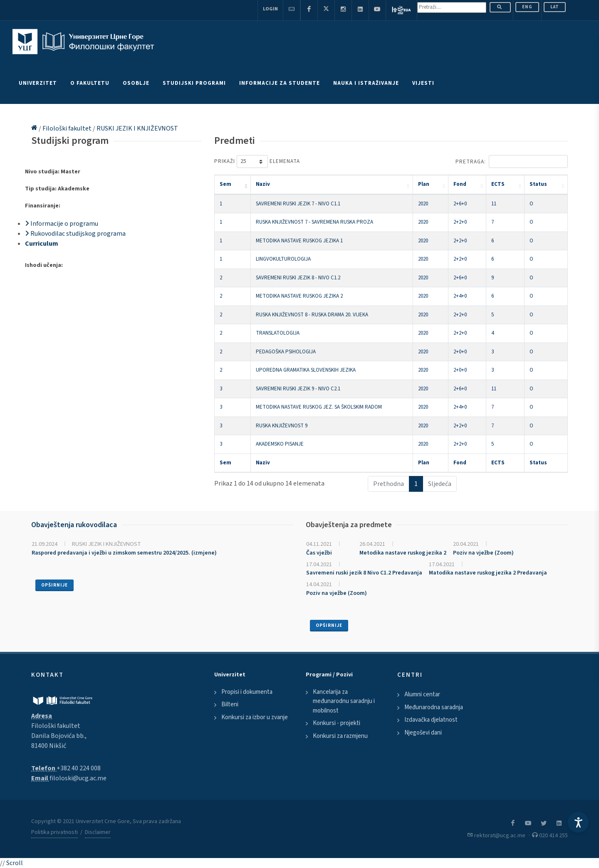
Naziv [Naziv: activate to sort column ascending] (263, 184)
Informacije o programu (62, 224)
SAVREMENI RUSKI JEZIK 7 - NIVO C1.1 (298, 204)
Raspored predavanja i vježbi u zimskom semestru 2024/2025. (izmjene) (124, 553)
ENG (527, 7)
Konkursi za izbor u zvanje (255, 717)
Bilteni (230, 704)
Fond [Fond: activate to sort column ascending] (460, 184)
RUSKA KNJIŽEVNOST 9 (282, 426)
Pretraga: (512, 162)
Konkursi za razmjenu (340, 736)
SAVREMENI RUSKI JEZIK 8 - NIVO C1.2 (298, 278)
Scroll (15, 863)
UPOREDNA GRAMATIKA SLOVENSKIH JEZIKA (306, 370)
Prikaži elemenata (257, 162)
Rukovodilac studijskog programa (75, 234)
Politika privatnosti (54, 832)
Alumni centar (422, 694)
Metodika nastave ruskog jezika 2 (403, 553)
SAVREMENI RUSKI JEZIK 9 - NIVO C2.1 (298, 389)
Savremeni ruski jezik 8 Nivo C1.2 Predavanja (364, 573)
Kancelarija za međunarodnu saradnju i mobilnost (344, 701)
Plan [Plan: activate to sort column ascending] (424, 184)
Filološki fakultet (68, 128)
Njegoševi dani (423, 733)
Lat (555, 7)
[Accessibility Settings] (578, 822)
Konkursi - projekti (337, 723)
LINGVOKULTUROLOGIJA (283, 259)
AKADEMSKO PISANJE (280, 444)
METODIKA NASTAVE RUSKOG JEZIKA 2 (299, 296)
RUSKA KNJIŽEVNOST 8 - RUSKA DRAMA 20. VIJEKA (312, 315)
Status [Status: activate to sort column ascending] (538, 184)
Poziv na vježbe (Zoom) (483, 553)
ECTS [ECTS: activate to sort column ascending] (498, 184)
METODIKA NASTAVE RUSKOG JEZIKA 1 (299, 241)
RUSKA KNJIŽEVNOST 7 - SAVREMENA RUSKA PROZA (314, 222)
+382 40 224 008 (79, 768)
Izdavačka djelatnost (431, 720)
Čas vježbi (319, 553)
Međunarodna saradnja (434, 707)
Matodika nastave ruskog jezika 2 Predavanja (488, 573)
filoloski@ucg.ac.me (78, 778)
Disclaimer (98, 832)
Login (270, 9)
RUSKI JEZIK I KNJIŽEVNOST (137, 128)
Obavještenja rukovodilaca (74, 525)
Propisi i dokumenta (247, 692)
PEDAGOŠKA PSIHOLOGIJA (286, 352)
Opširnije (54, 585)
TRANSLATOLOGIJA (278, 333)
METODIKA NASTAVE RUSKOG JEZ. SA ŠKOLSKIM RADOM (319, 407)
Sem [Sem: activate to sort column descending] (225, 184)
